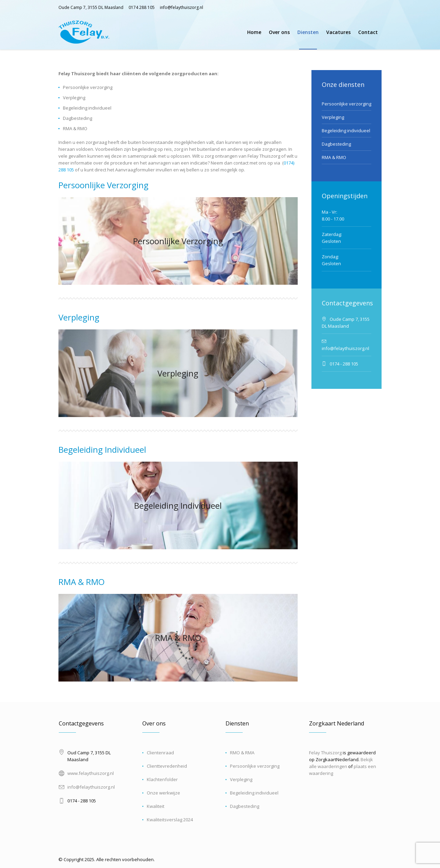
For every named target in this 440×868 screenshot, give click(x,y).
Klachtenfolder (162, 779)
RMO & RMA (242, 753)
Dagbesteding (336, 144)
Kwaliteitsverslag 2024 (170, 820)
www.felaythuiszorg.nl (91, 773)
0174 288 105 (142, 7)
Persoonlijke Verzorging (103, 185)
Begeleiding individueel (346, 131)
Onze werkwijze (163, 793)
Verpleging (79, 317)
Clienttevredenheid (167, 766)
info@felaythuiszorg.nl (181, 7)
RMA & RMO (81, 582)
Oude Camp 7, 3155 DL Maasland (91, 7)
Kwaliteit (156, 806)
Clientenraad (160, 753)
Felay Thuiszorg (325, 753)
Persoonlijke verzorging (346, 104)
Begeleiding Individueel (102, 449)
